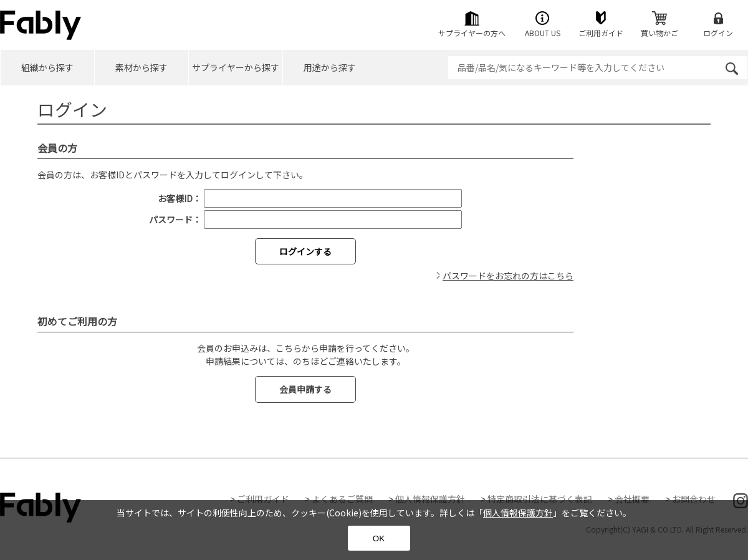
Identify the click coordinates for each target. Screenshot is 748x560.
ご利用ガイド (263, 499)
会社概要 (632, 499)
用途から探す (330, 67)
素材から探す (141, 67)
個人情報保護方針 (430, 499)
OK (379, 538)
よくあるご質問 (342, 499)
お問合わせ (694, 499)
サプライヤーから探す (236, 67)
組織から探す (47, 67)
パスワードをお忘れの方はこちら (508, 276)
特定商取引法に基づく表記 (540, 499)
